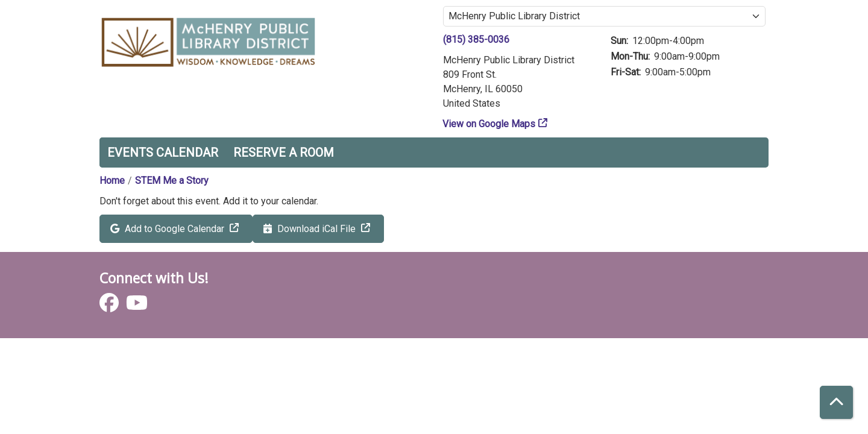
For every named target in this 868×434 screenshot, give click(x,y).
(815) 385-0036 (476, 39)
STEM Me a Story (172, 181)
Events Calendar (163, 153)
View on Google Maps (489, 124)
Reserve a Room (284, 153)
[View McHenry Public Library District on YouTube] (137, 307)
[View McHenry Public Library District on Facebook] (110, 307)
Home (112, 181)
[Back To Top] (836, 402)
